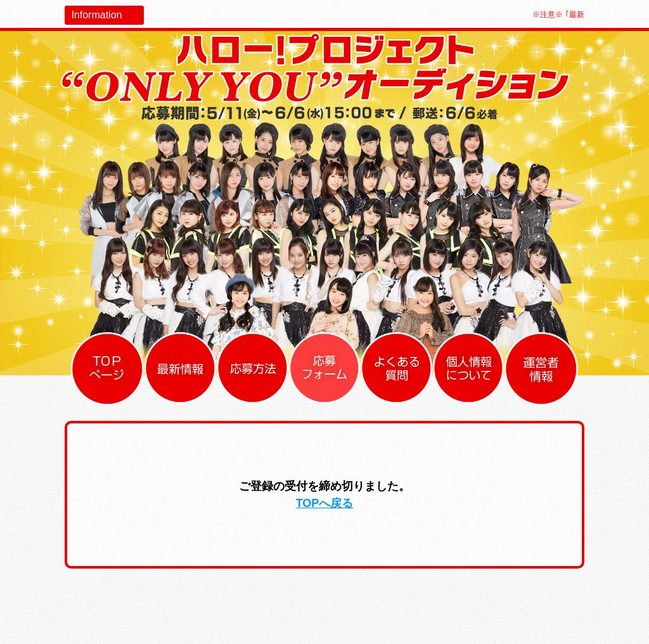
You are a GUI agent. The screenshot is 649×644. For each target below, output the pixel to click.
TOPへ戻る (325, 503)
